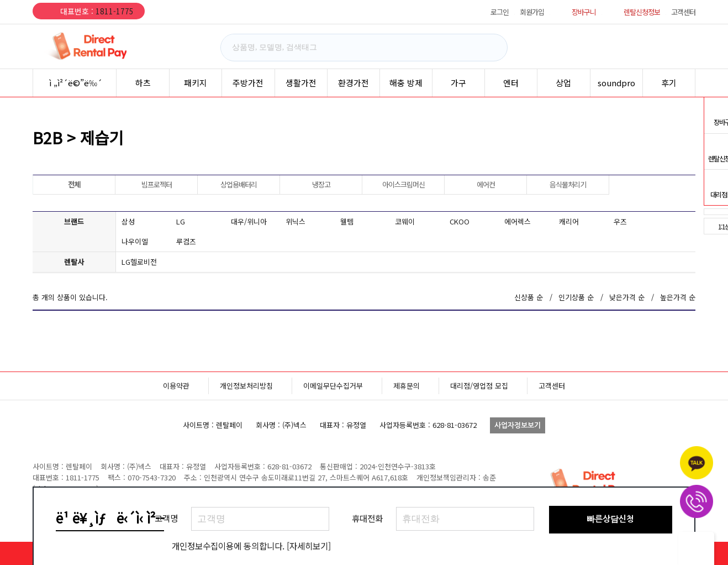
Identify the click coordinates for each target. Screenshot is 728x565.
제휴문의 (407, 386)
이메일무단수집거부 (333, 386)
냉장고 (321, 184)
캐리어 (569, 221)
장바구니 (584, 12)
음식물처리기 (568, 184)
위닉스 (296, 221)
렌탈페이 (99, 46)
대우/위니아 (249, 221)
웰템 (347, 221)
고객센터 (683, 12)
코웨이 (405, 221)
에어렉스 (518, 221)
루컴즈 (186, 241)
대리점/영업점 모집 (479, 386)
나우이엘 (135, 241)
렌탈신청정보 (642, 12)
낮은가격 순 (627, 297)
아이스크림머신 (403, 184)
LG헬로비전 (139, 262)
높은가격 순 (678, 297)
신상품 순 (529, 297)
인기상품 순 (576, 297)
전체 (74, 184)
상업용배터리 (239, 184)
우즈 (620, 221)
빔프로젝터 (157, 184)
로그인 (500, 12)
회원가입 (532, 12)
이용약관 (176, 386)
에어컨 (486, 184)
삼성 (128, 221)
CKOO (460, 221)
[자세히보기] (309, 546)
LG (181, 221)
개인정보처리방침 (246, 386)
